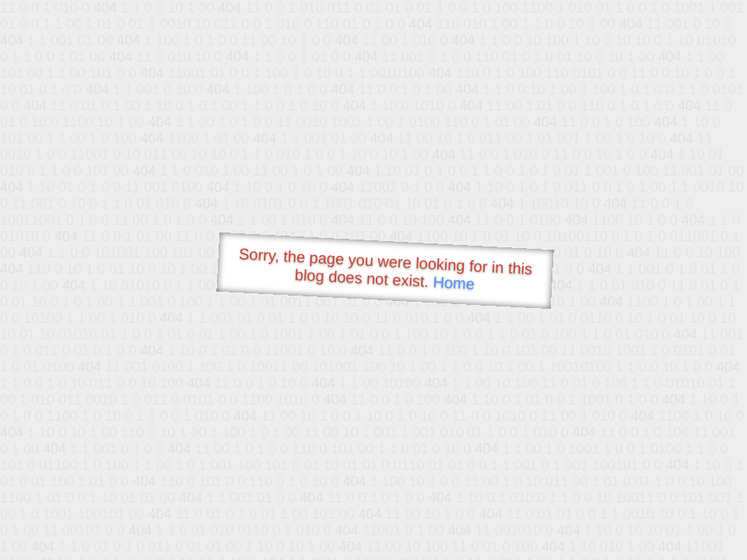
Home (454, 283)
